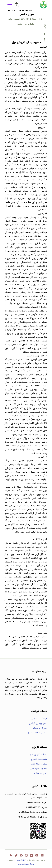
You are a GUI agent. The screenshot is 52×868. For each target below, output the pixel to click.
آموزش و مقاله (40, 728)
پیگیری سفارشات (39, 764)
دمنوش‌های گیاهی (38, 723)
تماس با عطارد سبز (38, 733)
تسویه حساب (41, 773)
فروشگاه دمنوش (39, 719)
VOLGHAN (22, 860)
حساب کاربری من (39, 755)
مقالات (33, 19)
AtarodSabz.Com (26, 864)
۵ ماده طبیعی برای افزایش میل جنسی (30, 45)
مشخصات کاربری (39, 759)
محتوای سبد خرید (38, 769)
